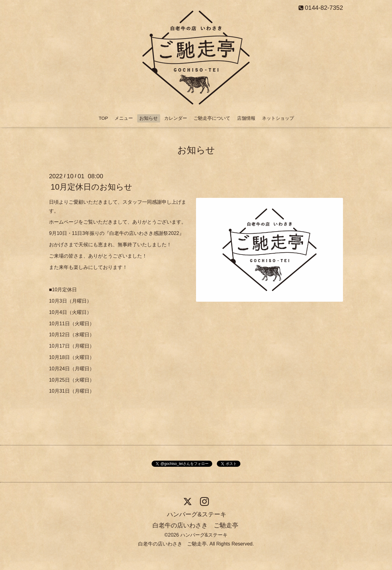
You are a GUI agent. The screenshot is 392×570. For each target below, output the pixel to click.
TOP (103, 118)
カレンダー (176, 118)
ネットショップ (278, 118)
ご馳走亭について (212, 118)
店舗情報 (246, 118)
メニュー (124, 118)
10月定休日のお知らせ (91, 187)
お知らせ (149, 118)
